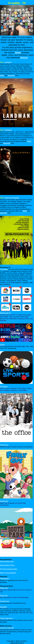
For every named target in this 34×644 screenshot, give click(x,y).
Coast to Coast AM (7, 628)
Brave (18, 52)
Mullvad (24, 58)
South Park (4, 501)
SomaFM (3, 607)
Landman (8, 62)
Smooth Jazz (5, 601)
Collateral (8, 130)
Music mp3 (4, 588)
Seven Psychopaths (12, 198)
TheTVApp (4, 269)
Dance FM (4, 596)
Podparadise (5, 578)
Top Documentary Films (9, 569)
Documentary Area (7, 561)
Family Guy (4, 445)
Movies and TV (5, 313)
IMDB (2, 76)
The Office (4, 387)
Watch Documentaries (8, 573)
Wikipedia (11, 76)
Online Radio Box (6, 618)
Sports (2, 345)
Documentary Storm (7, 565)
